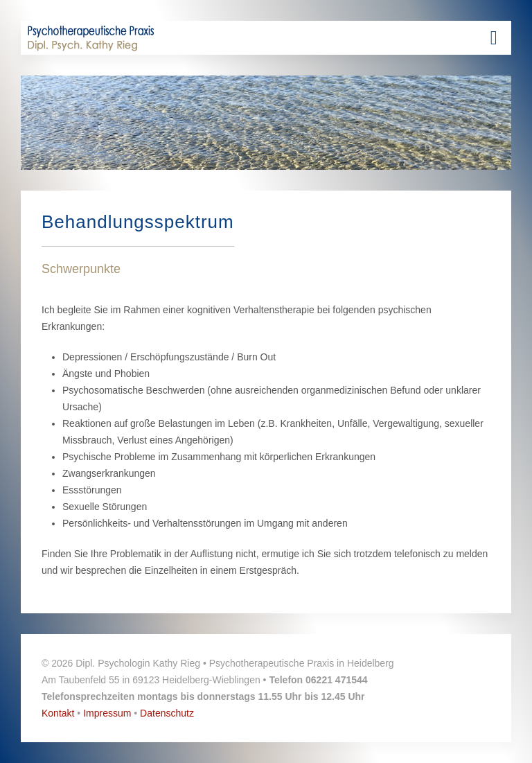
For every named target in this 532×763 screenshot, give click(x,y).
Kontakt (58, 713)
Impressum (107, 713)
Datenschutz (167, 713)
